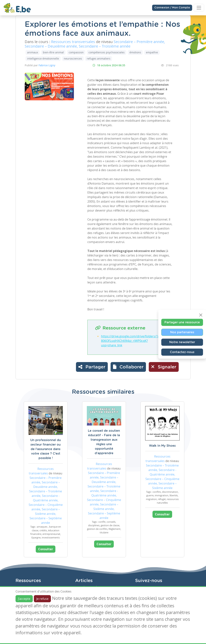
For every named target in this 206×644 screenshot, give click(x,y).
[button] (128, 367)
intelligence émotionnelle (43, 59)
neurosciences (73, 59)
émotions (135, 52)
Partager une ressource (182, 322)
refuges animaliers (99, 59)
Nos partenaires (182, 332)
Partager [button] (92, 367)
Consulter (46, 549)
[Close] (201, 315)
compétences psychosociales (107, 52)
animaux (33, 52)
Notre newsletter (182, 342)
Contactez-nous (182, 352)
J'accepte (24, 599)
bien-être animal (53, 52)
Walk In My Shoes (162, 446)
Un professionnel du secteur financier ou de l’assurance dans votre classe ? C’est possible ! (46, 449)
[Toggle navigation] (199, 8)
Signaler (164, 367)
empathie (152, 52)
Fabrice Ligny (47, 65)
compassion (76, 52)
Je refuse (42, 599)
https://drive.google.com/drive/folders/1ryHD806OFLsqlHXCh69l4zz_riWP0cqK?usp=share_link (133, 341)
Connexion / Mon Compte (172, 8)
